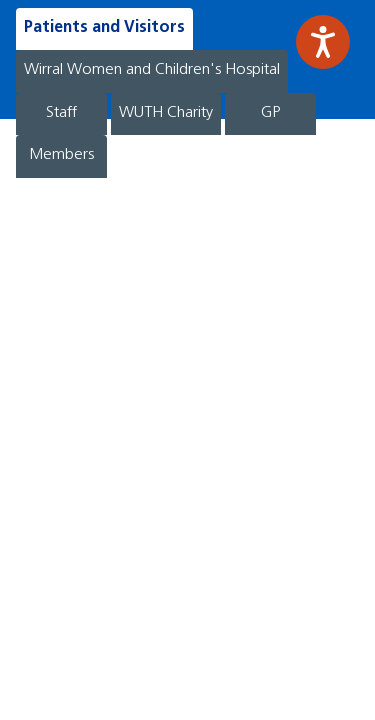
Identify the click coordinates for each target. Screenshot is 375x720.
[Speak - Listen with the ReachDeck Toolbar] (323, 42)
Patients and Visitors (104, 28)
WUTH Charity (166, 113)
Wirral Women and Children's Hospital (152, 70)
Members (61, 155)
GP (270, 113)
